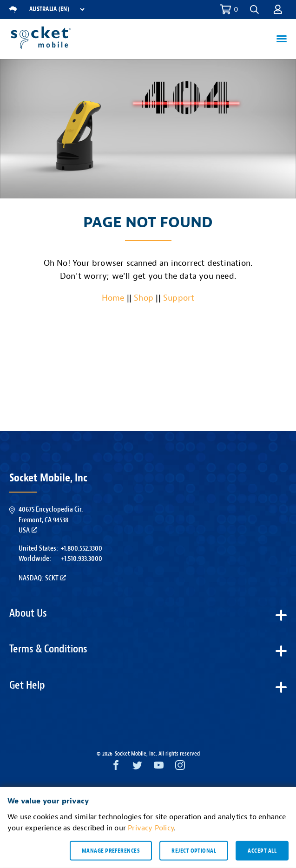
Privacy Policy (151, 828)
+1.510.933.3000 (82, 559)
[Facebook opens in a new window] (116, 767)
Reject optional (194, 850)
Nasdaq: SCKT (42, 578)
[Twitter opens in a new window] (137, 767)
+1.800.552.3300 (81, 548)
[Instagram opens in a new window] (180, 767)
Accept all (262, 850)
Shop (144, 298)
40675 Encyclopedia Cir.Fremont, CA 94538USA (51, 520)
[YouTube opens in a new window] (159, 767)
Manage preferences (111, 850)
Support (179, 298)
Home (113, 298)
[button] (254, 10)
